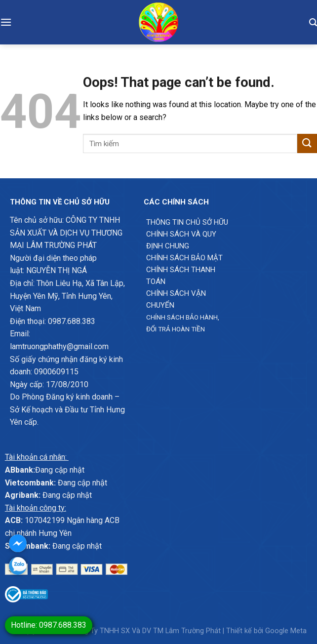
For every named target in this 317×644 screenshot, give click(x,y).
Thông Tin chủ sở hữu (187, 222)
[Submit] (307, 143)
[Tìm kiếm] (313, 22)
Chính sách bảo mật (184, 258)
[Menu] (6, 22)
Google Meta (286, 631)
